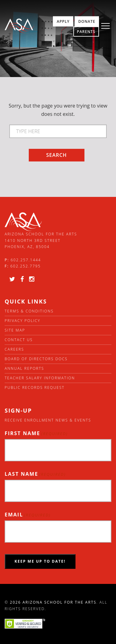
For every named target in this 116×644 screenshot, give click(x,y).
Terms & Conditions (29, 311)
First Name (36, 433)
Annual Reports (24, 368)
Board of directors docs (36, 359)
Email (28, 515)
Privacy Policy (22, 321)
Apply (63, 21)
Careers (14, 349)
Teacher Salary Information (40, 378)
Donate (87, 21)
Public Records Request (35, 387)
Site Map (15, 330)
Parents (86, 32)
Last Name (35, 474)
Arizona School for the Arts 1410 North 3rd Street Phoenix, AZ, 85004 (41, 240)
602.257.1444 (26, 260)
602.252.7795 (25, 266)
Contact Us (19, 340)
